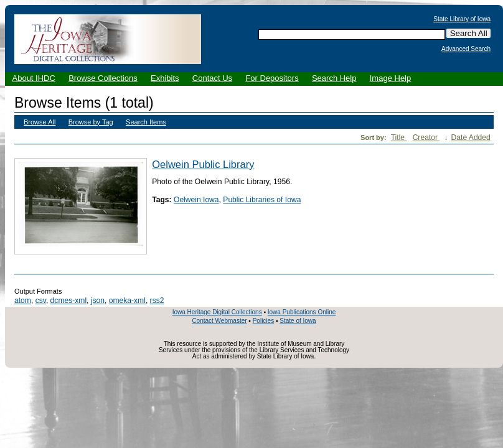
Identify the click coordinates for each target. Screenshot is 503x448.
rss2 (157, 301)
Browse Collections (103, 78)
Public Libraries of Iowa (262, 200)
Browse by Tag (91, 122)
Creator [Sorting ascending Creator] (426, 138)
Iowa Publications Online (302, 312)
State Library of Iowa (462, 19)
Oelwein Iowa (196, 200)
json (98, 301)
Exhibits (165, 78)
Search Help (334, 78)
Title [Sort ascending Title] (399, 138)
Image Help (390, 78)
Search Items (146, 122)
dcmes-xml (68, 301)
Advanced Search (466, 49)
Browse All (40, 122)
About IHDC (34, 78)
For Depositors (272, 78)
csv (41, 301)
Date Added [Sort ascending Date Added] (471, 138)
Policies (263, 321)
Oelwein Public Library (203, 164)
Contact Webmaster (219, 321)
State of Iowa (298, 321)
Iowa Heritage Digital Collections (217, 312)
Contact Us (212, 78)
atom (23, 301)
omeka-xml (127, 301)
